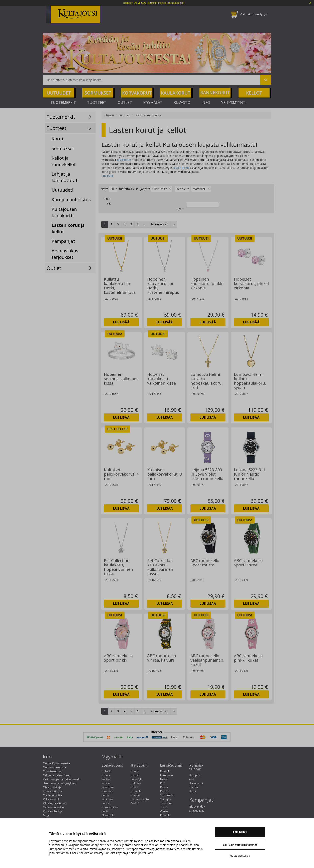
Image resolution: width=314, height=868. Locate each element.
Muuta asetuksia (240, 856)
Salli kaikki (240, 832)
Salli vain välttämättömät (240, 845)
